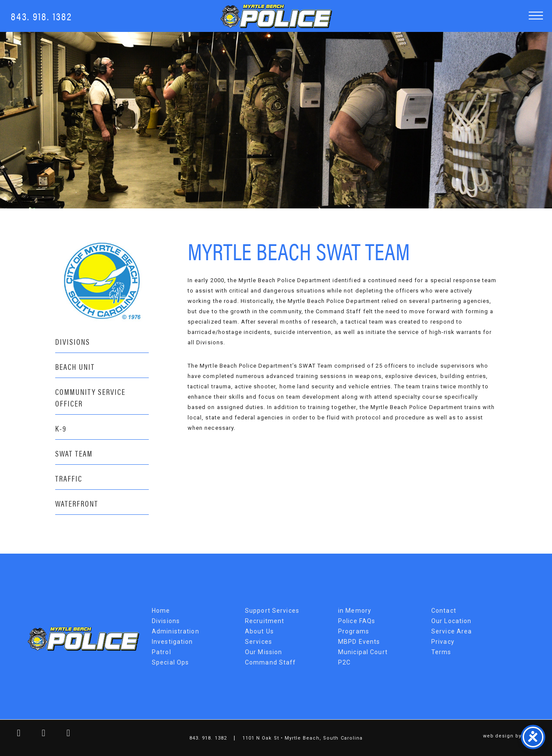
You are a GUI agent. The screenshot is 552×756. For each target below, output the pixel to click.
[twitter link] (38, 734)
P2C (344, 662)
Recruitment (265, 621)
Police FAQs (357, 621)
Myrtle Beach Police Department (83, 639)
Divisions (73, 342)
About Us (259, 631)
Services (259, 642)
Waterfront (77, 503)
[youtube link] (62, 734)
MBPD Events (359, 642)
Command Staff (271, 662)
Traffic (69, 478)
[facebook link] (13, 734)
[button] (536, 15)
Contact (444, 611)
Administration (176, 631)
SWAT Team (74, 453)
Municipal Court (363, 652)
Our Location (451, 621)
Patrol (162, 652)
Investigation (172, 642)
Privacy (443, 642)
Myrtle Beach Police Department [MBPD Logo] (276, 16)
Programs (354, 631)
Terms (441, 652)
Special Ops (170, 662)
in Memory (355, 611)
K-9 (61, 428)
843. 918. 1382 (41, 16)
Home (161, 611)
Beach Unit (75, 367)
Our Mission (263, 652)
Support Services (272, 611)
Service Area (452, 631)
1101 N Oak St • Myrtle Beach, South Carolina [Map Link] (303, 738)
